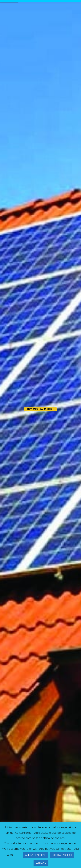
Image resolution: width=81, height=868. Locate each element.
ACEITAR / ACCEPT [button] (35, 855)
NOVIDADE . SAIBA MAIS (40, 409)
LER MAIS (41, 863)
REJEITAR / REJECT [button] (62, 855)
